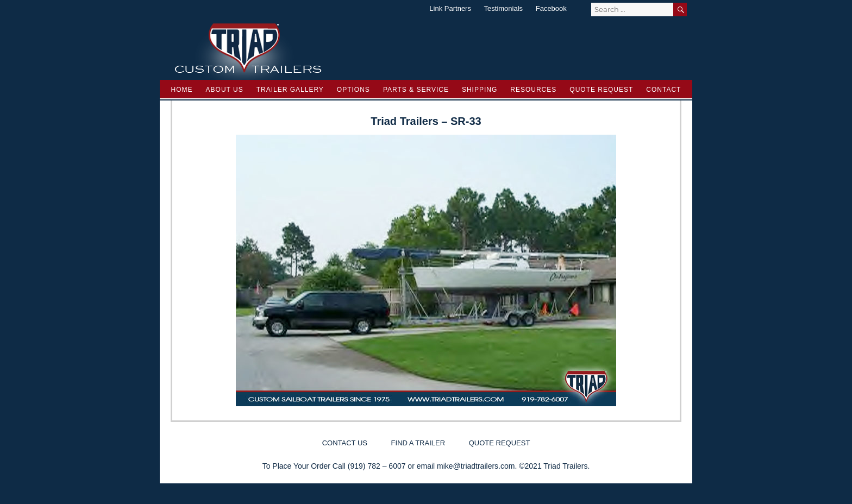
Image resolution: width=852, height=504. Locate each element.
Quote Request (601, 90)
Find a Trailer (418, 443)
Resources (533, 90)
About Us (225, 90)
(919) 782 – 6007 (377, 466)
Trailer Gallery (290, 90)
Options (353, 90)
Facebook (551, 8)
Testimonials (504, 8)
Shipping (480, 90)
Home (182, 90)
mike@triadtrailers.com (476, 466)
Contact (663, 90)
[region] (426, 270)
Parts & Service (416, 90)
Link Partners (450, 8)
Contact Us (345, 443)
